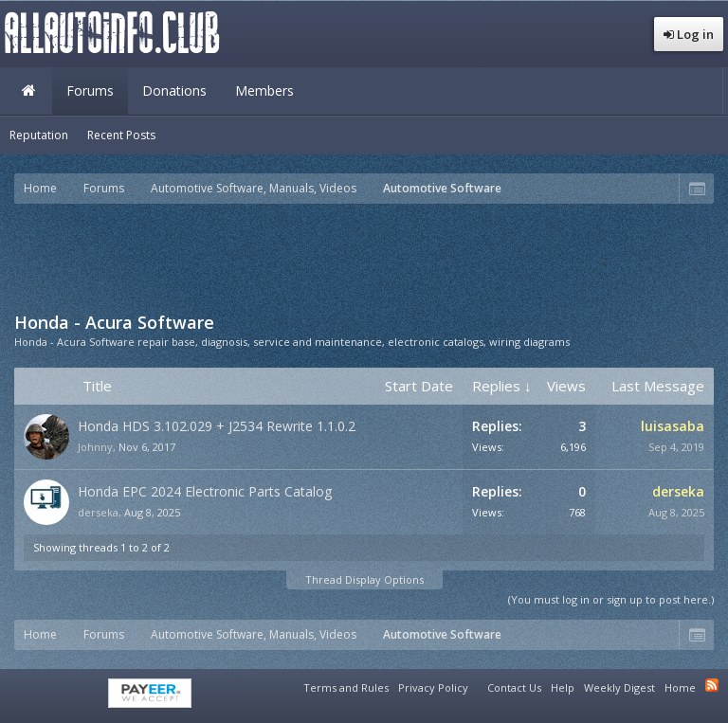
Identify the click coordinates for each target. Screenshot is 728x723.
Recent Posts (121, 135)
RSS (712, 685)
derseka (98, 512)
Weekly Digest (619, 687)
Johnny (95, 447)
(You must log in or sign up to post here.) (611, 599)
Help (563, 687)
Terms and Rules (346, 687)
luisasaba (673, 426)
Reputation (39, 135)
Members (264, 90)
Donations (174, 90)
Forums (90, 90)
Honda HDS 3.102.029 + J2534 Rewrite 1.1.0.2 (217, 426)
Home (28, 91)
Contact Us (514, 687)
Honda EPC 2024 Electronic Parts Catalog (205, 491)
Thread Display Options (364, 579)
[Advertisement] (364, 256)
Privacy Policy (433, 687)
